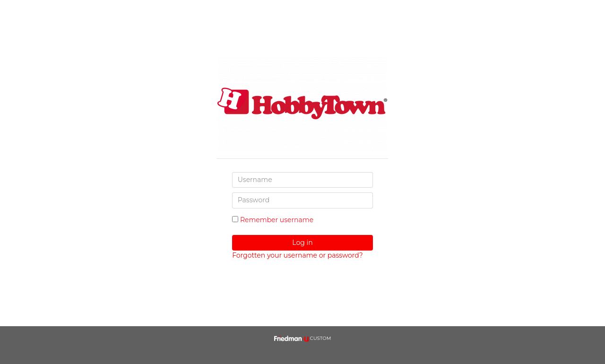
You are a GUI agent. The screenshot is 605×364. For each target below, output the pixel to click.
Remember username (277, 220)
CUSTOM (302, 338)
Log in (302, 243)
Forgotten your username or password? (297, 255)
